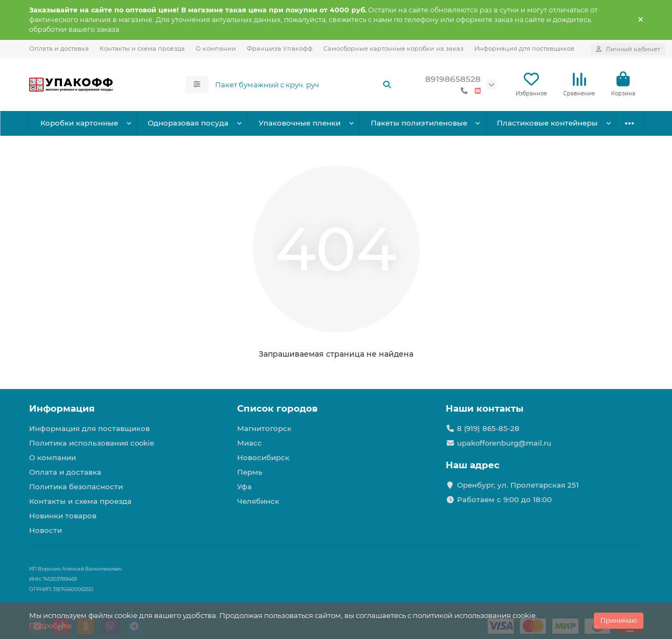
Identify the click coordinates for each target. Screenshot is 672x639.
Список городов (277, 408)
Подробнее (50, 626)
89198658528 (453, 79)
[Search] (303, 85)
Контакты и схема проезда (142, 48)
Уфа (244, 487)
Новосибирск (263, 457)
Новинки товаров (63, 516)
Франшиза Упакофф (280, 48)
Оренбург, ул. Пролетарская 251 (518, 485)
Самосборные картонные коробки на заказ (393, 48)
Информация (62, 408)
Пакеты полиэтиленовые (419, 123)
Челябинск (258, 501)
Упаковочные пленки (300, 123)
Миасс (250, 443)
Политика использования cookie (92, 443)
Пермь (250, 472)
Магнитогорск (264, 428)
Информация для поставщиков (524, 48)
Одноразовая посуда (188, 123)
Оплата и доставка (59, 48)
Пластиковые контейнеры (547, 123)
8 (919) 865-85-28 (488, 428)
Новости (46, 530)
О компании (216, 48)
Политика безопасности (76, 487)
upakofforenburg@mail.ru (504, 443)
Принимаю (619, 620)
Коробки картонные (79, 123)
